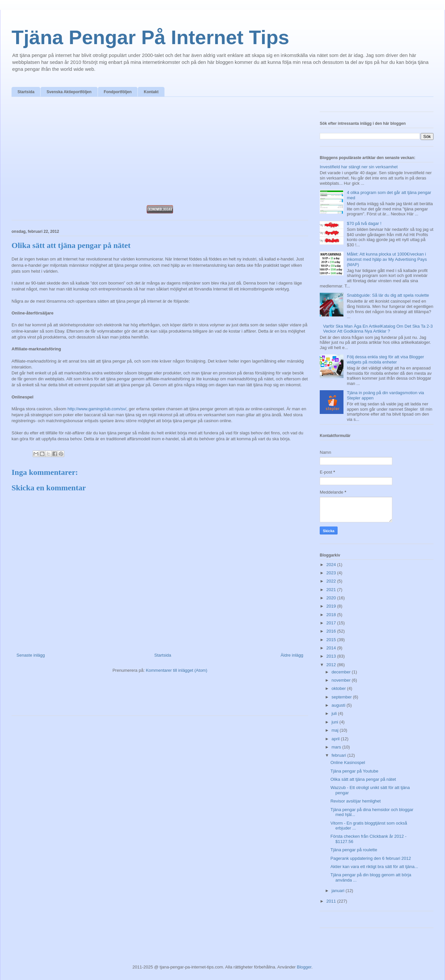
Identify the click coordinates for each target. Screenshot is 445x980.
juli (335, 713)
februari (340, 755)
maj (336, 730)
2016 (332, 631)
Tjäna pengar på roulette (354, 850)
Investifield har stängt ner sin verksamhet (359, 167)
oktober (339, 688)
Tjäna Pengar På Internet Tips (150, 37)
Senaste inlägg (31, 655)
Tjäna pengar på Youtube (354, 771)
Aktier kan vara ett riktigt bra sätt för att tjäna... (374, 867)
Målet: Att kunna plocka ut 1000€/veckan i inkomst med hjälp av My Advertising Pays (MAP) (387, 259)
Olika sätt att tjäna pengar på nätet (363, 779)
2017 (332, 623)
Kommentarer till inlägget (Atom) (176, 670)
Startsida (26, 92)
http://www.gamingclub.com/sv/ (97, 409)
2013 (332, 656)
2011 (332, 901)
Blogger (304, 967)
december (342, 672)
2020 (332, 598)
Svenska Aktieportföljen (69, 92)
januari (339, 891)
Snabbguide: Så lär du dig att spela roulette (388, 295)
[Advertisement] (160, 153)
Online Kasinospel (348, 762)
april (336, 739)
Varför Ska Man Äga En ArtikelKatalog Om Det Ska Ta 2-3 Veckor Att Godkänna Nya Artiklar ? (378, 329)
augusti (339, 705)
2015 (332, 640)
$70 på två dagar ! (364, 223)
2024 (332, 565)
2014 (332, 648)
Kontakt (151, 92)
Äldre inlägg (292, 655)
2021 (332, 590)
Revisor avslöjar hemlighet (355, 801)
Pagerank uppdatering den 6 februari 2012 (371, 858)
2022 (332, 581)
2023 (332, 573)
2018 (332, 615)
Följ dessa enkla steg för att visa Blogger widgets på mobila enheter (385, 359)
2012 (332, 665)
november (342, 680)
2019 (332, 606)
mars (337, 747)
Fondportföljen (118, 92)
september (342, 697)
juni (336, 722)
